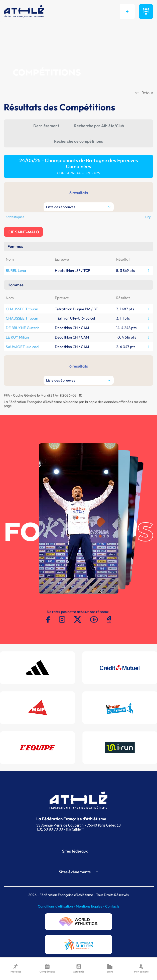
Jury (147, 217)
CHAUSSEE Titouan (22, 309)
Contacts (112, 906)
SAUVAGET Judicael (22, 347)
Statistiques (15, 217)
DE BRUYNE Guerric (23, 328)
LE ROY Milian (17, 337)
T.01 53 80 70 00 (50, 829)
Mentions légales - (91, 906)
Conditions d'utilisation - (57, 906)
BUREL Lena (16, 270)
